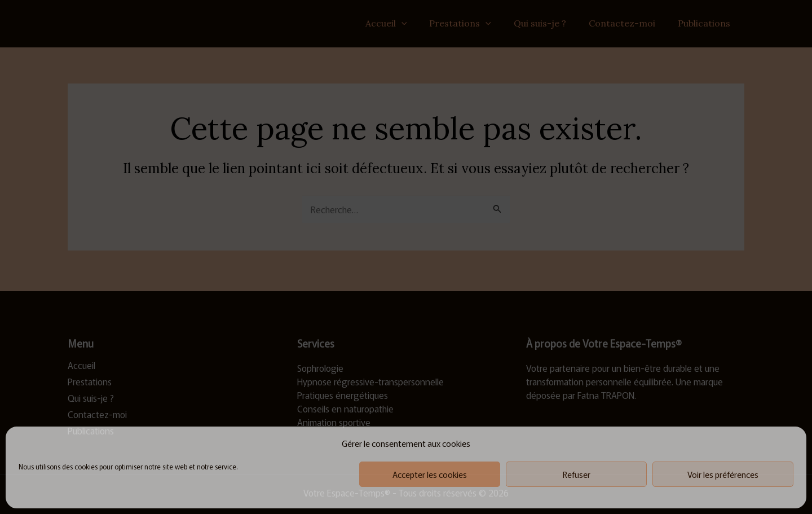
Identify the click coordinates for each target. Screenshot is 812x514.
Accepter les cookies (430, 474)
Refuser (577, 474)
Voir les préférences (723, 474)
